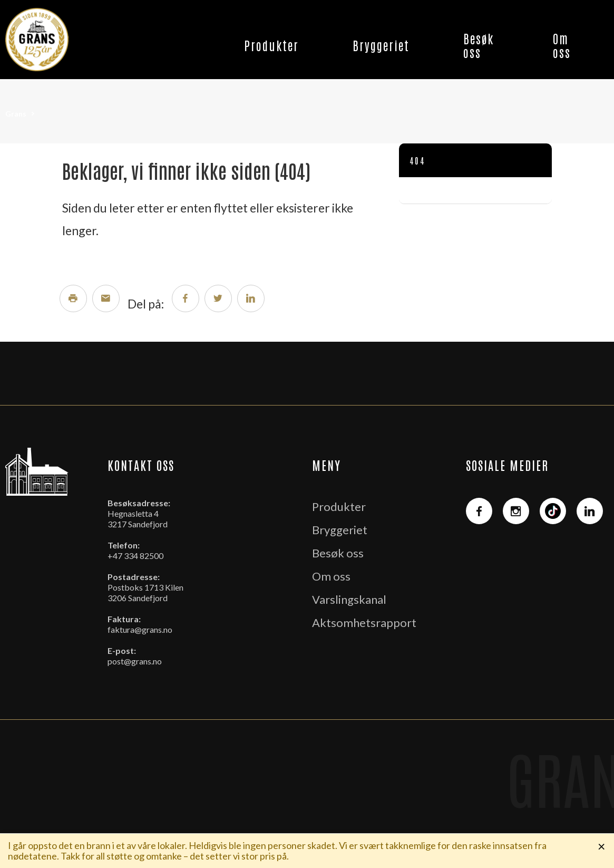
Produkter (271, 45)
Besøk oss (479, 45)
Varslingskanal (349, 599)
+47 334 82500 (135, 556)
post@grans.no (135, 661)
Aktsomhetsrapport (364, 623)
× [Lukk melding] (602, 846)
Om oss (562, 45)
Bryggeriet (381, 45)
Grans (16, 114)
